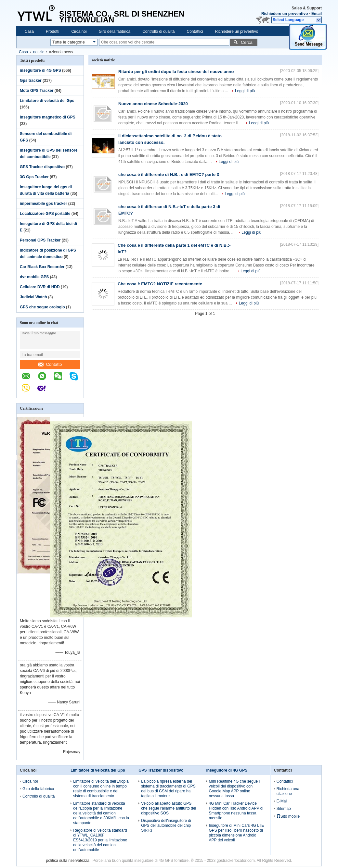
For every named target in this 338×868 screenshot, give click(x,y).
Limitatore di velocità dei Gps (47, 101)
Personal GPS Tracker (40, 240)
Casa (29, 31)
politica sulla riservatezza (67, 861)
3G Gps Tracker (34, 177)
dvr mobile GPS (34, 277)
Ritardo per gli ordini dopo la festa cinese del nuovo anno (176, 72)
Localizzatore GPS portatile (45, 214)
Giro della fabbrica (115, 31)
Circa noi (79, 31)
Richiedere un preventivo (285, 14)
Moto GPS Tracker (37, 91)
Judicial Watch (33, 297)
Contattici (195, 31)
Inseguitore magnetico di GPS (48, 117)
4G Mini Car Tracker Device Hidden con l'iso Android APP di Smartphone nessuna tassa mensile (236, 811)
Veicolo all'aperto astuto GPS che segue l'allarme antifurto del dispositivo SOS (169, 808)
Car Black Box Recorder (42, 267)
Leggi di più (245, 91)
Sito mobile (288, 816)
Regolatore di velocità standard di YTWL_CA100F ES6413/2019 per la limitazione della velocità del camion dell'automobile (100, 840)
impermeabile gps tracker (43, 204)
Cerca (247, 42)
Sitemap (284, 809)
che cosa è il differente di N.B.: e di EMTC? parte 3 (169, 174)
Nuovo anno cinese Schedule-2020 (153, 104)
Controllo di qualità (158, 31)
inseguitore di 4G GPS (40, 70)
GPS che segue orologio (42, 307)
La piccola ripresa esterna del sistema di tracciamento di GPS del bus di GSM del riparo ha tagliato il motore (168, 789)
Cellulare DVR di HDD (40, 287)
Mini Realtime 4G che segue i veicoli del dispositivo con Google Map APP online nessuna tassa (234, 789)
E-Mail (282, 801)
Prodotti (52, 31)
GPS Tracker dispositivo (42, 167)
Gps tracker (31, 81)
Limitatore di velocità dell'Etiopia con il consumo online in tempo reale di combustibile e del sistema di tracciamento (101, 789)
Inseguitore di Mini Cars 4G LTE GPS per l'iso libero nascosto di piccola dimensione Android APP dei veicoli (237, 833)
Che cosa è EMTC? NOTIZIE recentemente (160, 284)
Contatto (50, 364)
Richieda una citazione (288, 791)
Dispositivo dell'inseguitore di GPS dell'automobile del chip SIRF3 (166, 825)
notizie (39, 52)
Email (317, 14)
